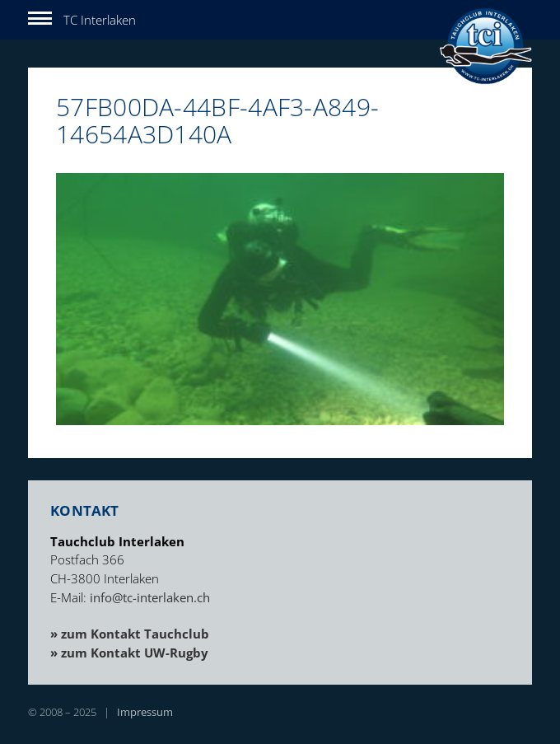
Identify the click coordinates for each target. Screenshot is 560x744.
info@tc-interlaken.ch (150, 597)
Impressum (145, 712)
